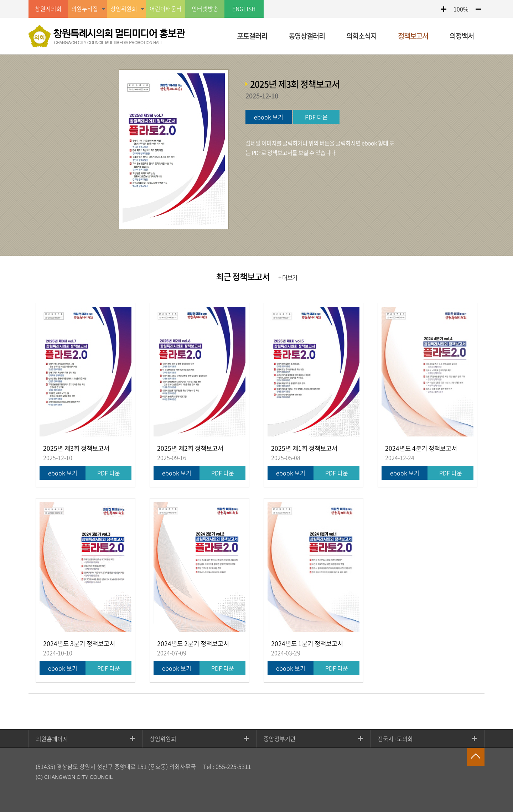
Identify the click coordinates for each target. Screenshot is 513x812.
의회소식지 (361, 36)
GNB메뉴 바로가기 (256, 1)
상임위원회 (163, 739)
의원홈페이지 (52, 739)
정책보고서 (413, 36)
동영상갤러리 (307, 36)
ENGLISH (244, 9)
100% (461, 9)
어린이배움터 (166, 9)
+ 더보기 (288, 278)
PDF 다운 (316, 117)
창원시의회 (48, 9)
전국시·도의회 (395, 739)
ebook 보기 (269, 117)
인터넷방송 (205, 9)
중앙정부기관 (280, 739)
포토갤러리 (252, 36)
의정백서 (462, 36)
